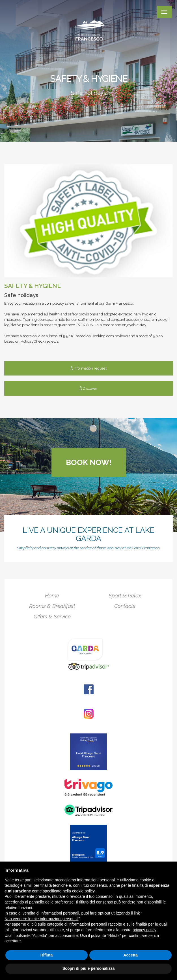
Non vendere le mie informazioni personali (41, 919)
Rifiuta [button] (47, 955)
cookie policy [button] (83, 891)
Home (52, 595)
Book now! (89, 462)
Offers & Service (52, 616)
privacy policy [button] (144, 930)
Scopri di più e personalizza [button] (88, 968)
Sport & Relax (125, 595)
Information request (89, 368)
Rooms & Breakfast (52, 606)
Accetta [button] (130, 955)
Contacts (125, 606)
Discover (88, 388)
